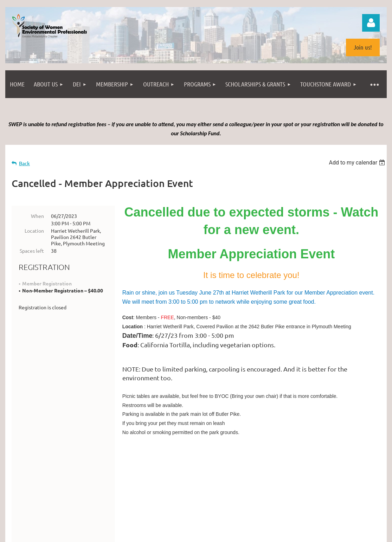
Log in (371, 23)
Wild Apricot (303, 536)
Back (24, 163)
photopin (223, 513)
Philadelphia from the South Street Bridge (90, 513)
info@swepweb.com (215, 490)
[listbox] (358, 163)
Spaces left (32, 251)
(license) (244, 513)
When (37, 216)
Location (34, 231)
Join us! (363, 47)
